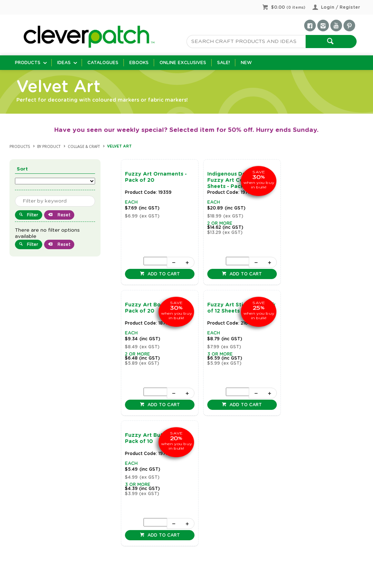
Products (28, 63)
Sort (22, 169)
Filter (33, 215)
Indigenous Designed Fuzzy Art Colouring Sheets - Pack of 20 (234, 180)
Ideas (64, 63)
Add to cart (162, 274)
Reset (63, 215)
